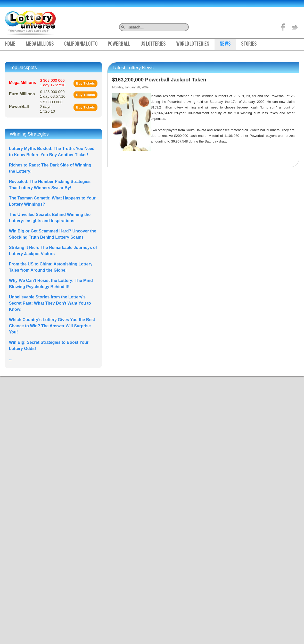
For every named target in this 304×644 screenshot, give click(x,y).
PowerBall (119, 44)
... (11, 359)
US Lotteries (153, 44)
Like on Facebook (283, 27)
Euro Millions (22, 94)
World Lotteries (193, 44)
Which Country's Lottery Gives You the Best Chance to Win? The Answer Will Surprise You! (52, 326)
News (225, 44)
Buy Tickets (85, 83)
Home (10, 44)
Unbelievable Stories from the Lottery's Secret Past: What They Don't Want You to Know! (50, 303)
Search (187, 27)
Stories (249, 44)
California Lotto (81, 44)
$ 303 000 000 (53, 83)
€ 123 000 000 (53, 94)
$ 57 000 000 (51, 107)
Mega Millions (40, 44)
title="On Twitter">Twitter (294, 27)
